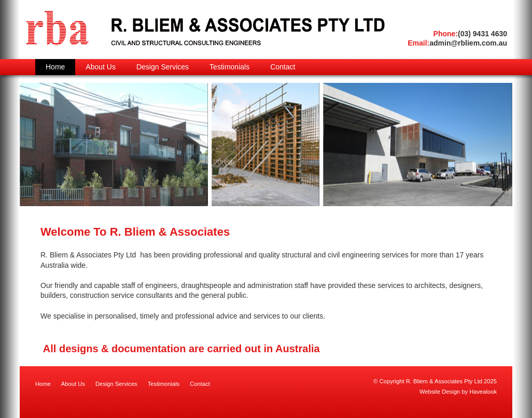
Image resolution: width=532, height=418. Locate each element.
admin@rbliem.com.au (457, 43)
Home (43, 384)
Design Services (116, 384)
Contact (200, 384)
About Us (73, 384)
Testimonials (164, 384)
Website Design (440, 392)
